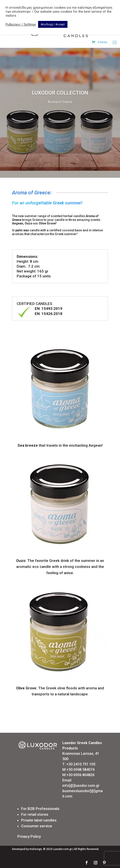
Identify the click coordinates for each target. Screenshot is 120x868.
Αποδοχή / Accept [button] (53, 24)
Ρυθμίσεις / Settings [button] (21, 24)
